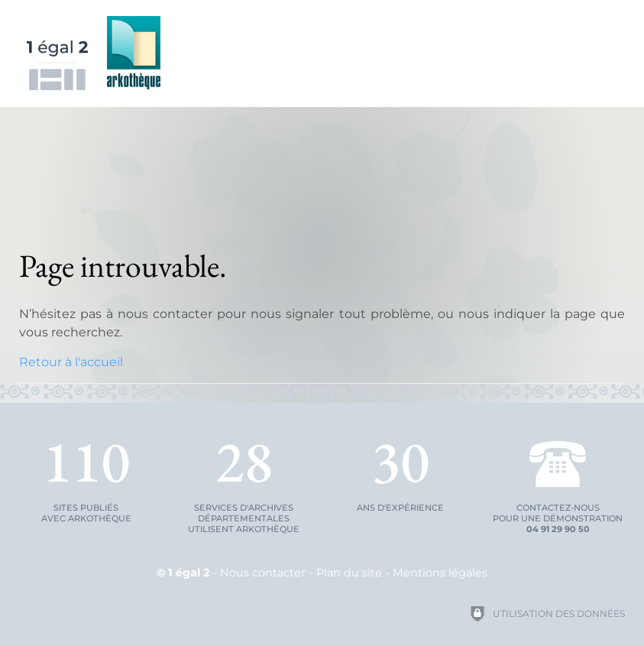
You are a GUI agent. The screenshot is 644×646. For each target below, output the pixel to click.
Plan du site (349, 573)
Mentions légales (440, 573)
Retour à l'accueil (71, 362)
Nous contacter (263, 573)
